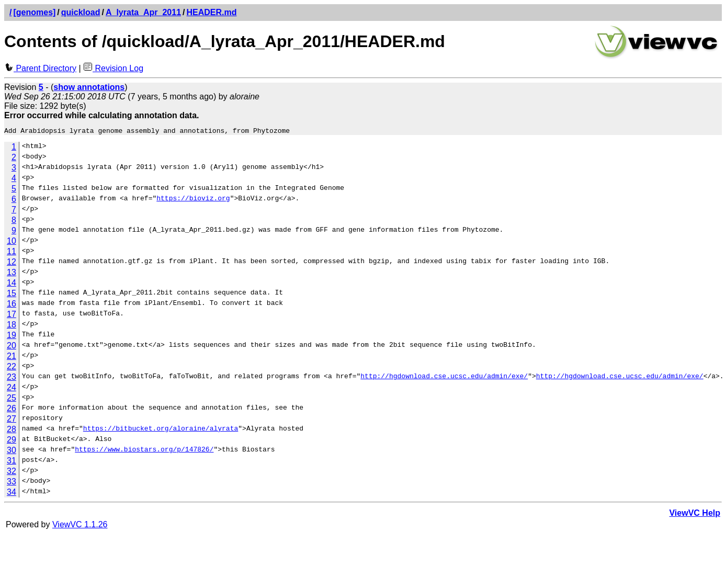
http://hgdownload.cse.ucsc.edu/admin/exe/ (444, 379)
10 (12, 242)
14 (12, 284)
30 (12, 452)
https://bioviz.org (193, 201)
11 (12, 253)
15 (12, 295)
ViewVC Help (695, 514)
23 (12, 378)
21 (12, 358)
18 (12, 326)
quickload (81, 12)
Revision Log (113, 68)
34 (12, 494)
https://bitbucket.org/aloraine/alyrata (161, 431)
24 (12, 389)
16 (12, 305)
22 (12, 368)
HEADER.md (212, 12)
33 (12, 483)
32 (12, 473)
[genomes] (34, 12)
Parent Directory (40, 68)
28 (12, 431)
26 (12, 410)
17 (12, 316)
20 (12, 347)
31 (12, 462)
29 (12, 441)
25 (12, 399)
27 (12, 420)
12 (12, 263)
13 (12, 274)
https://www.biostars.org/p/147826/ (144, 452)
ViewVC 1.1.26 (80, 526)
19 (12, 337)
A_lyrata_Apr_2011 (143, 12)
